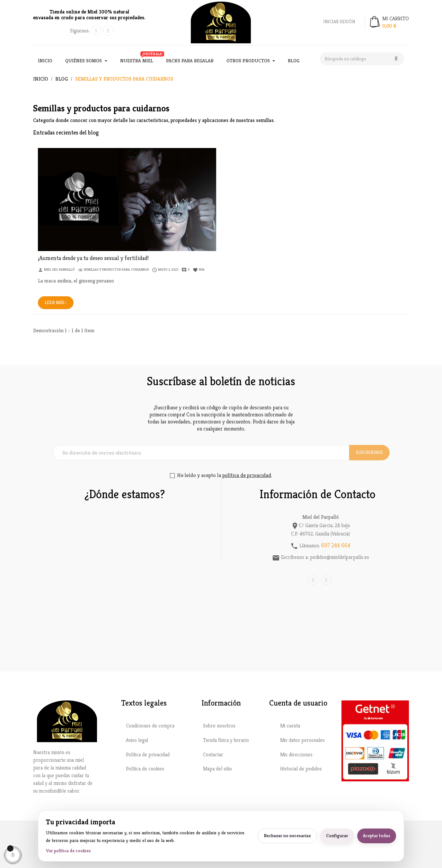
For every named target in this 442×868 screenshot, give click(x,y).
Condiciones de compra (150, 725)
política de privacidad (247, 474)
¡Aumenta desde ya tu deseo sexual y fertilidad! (93, 257)
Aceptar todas (377, 836)
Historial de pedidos (301, 768)
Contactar (213, 754)
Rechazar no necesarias (287, 836)
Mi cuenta (290, 725)
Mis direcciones (296, 754)
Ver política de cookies (68, 851)
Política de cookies (145, 768)
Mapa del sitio (217, 768)
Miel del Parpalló (59, 269)
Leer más (56, 302)
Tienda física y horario (226, 739)
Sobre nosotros (219, 725)
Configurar (337, 836)
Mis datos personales (302, 739)
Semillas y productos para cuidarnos (116, 269)
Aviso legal (137, 739)
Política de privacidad (148, 754)
